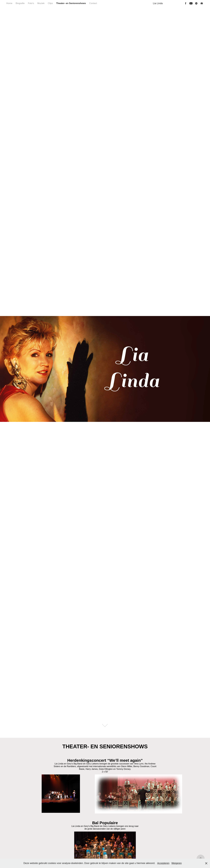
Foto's (31, 3)
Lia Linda (158, 3)
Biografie (20, 3)
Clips (50, 3)
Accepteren (163, 863)
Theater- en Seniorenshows (71, 3)
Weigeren (177, 863)
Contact (93, 3)
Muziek (41, 3)
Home (9, 3)
